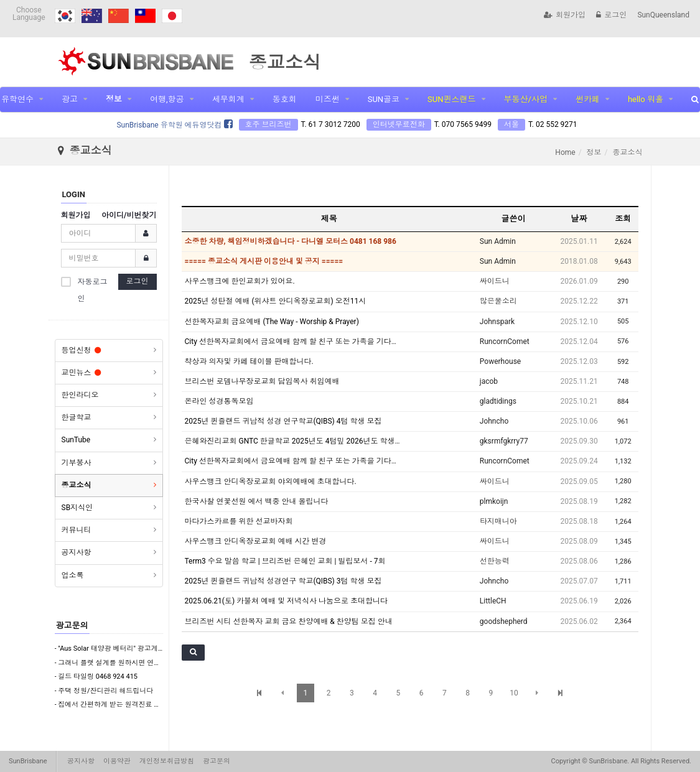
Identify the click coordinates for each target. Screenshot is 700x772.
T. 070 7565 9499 (463, 124)
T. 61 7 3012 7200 (331, 124)
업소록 (73, 575)
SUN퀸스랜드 (451, 99)
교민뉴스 (81, 373)
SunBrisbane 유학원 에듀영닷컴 (174, 125)
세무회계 (228, 99)
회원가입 (565, 15)
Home (565, 152)
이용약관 (117, 761)
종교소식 (77, 485)
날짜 (579, 219)
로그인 (611, 15)
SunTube (76, 440)
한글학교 (77, 417)
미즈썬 (328, 99)
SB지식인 (77, 508)
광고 (70, 99)
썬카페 (588, 99)
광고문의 (72, 626)
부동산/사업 (526, 99)
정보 (114, 99)
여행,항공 (167, 99)
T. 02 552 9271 (553, 124)
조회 (623, 219)
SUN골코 (384, 99)
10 (514, 693)
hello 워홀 (646, 99)
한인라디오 (80, 395)
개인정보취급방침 (167, 761)
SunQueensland (663, 15)
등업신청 (81, 350)
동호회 (285, 99)
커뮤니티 (77, 530)
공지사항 (77, 552)
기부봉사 (77, 463)
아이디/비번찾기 (129, 215)
